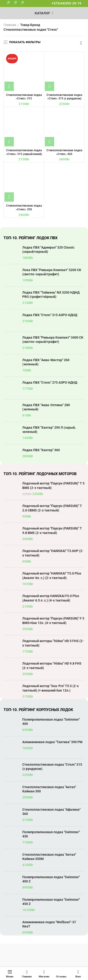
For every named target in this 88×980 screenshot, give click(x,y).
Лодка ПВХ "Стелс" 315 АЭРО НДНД (50, 315)
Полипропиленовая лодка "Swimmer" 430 (51, 834)
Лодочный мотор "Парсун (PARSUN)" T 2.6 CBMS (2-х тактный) (52, 508)
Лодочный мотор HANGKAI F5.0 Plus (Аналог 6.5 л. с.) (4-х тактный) (51, 598)
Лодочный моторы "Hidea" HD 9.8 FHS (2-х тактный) (52, 666)
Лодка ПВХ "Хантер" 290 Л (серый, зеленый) (49, 430)
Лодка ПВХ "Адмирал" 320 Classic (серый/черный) (48, 250)
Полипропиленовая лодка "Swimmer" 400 (51, 722)
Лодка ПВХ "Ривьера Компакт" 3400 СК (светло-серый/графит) (53, 340)
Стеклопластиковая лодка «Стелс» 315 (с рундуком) (64, 97)
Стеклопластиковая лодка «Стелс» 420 (64, 152)
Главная (10, 25)
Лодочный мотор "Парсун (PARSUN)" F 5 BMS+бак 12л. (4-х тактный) (53, 621)
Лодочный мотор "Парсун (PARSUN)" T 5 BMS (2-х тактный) (53, 485)
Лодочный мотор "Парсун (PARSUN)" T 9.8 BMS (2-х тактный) (52, 530)
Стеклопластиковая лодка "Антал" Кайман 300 (49, 789)
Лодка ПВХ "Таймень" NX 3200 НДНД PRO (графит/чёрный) (51, 295)
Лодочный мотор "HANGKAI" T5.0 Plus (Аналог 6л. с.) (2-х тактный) (52, 575)
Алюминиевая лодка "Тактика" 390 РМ (52, 742)
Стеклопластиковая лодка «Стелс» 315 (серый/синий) (24, 152)
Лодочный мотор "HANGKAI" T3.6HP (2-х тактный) (53, 553)
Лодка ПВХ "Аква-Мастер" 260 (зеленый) (46, 362)
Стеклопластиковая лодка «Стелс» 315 (24, 97)
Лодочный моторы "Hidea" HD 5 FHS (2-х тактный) (53, 643)
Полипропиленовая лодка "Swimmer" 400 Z (51, 879)
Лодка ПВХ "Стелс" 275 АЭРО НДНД (50, 382)
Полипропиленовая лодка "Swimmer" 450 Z (51, 902)
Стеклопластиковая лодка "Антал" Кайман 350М (49, 857)
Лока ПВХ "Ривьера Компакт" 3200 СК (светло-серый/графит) (52, 272)
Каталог (42, 13)
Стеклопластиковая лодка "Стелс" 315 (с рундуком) (52, 767)
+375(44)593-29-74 (66, 3)
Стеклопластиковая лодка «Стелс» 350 (24, 208)
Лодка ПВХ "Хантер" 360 (41, 450)
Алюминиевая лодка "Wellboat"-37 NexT (49, 924)
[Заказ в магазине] (81, 43)
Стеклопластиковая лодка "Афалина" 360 (51, 812)
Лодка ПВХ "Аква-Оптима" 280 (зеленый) (46, 407)
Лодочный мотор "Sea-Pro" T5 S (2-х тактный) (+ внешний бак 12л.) (50, 688)
